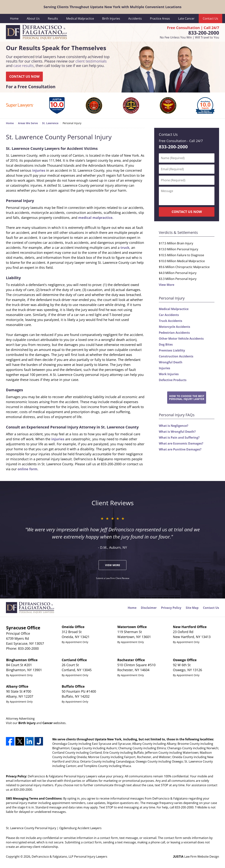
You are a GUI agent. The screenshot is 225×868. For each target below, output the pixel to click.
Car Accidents (169, 315)
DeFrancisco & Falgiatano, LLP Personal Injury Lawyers (70, 857)
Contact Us (210, 18)
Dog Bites (166, 344)
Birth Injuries (111, 18)
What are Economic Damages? (181, 443)
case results (24, 66)
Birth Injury (27, 723)
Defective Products (173, 380)
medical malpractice (95, 218)
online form (28, 469)
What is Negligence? (174, 426)
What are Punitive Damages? (180, 449)
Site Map (192, 608)
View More (167, 285)
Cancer (48, 723)
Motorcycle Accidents (174, 327)
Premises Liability (172, 350)
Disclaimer (149, 608)
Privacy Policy (171, 608)
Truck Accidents (171, 321)
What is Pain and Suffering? (179, 438)
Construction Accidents (176, 356)
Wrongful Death (171, 362)
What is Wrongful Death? (177, 432)
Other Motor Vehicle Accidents (181, 339)
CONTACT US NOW (24, 76)
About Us (33, 18)
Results (53, 18)
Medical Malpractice (80, 18)
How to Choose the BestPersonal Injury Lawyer (187, 397)
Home (14, 18)
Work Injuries (169, 374)
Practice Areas (160, 18)
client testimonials (91, 61)
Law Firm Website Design (196, 857)
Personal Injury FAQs (177, 415)
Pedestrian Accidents (174, 333)
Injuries (164, 368)
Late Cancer (186, 18)
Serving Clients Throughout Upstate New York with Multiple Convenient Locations (112, 7)
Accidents (135, 18)
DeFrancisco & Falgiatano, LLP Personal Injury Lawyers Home (36, 32)
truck (125, 248)
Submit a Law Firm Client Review (113, 578)
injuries (39, 170)
